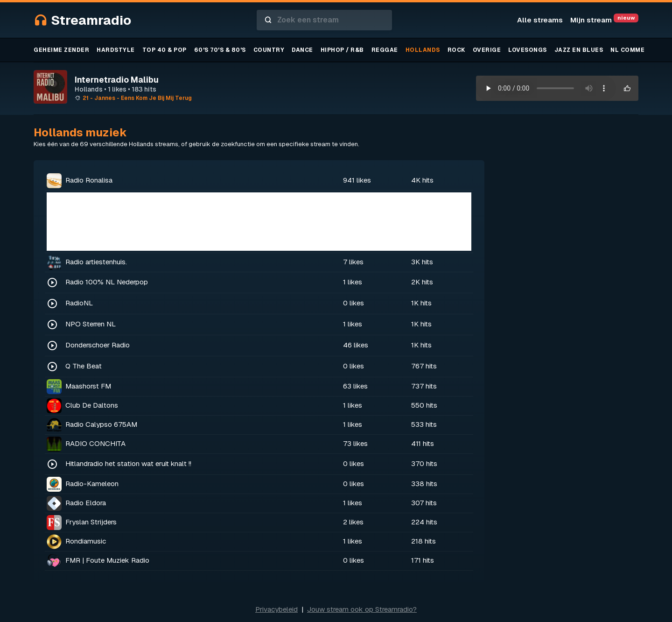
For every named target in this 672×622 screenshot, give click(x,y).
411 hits (423, 443)
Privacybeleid (276, 609)
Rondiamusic (86, 541)
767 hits (424, 366)
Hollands (423, 50)
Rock (456, 50)
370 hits (424, 463)
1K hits (421, 303)
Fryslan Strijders (91, 522)
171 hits (423, 560)
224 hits (424, 522)
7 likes (353, 262)
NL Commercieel (639, 50)
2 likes (353, 522)
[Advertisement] (259, 222)
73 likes (355, 443)
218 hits (423, 541)
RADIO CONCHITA (95, 443)
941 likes (357, 180)
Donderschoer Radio (98, 345)
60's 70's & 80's (220, 50)
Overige (487, 50)
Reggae (385, 50)
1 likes (353, 282)
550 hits (424, 405)
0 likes (353, 303)
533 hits (424, 424)
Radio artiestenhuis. (96, 262)
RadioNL (79, 303)
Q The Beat (84, 366)
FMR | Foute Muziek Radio (107, 560)
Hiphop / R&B (342, 50)
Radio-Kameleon (92, 484)
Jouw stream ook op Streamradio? (362, 609)
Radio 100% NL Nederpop (107, 282)
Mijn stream (604, 20)
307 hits (424, 503)
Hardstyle (116, 50)
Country (269, 50)
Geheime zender (61, 50)
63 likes (355, 386)
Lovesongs (528, 50)
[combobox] (324, 20)
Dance (302, 50)
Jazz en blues (579, 50)
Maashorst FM (88, 386)
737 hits (424, 386)
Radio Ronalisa (89, 180)
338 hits (424, 484)
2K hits (422, 282)
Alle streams (540, 20)
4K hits (422, 180)
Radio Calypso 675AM (101, 424)
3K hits (422, 262)
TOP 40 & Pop (164, 50)
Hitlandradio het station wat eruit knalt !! (128, 463)
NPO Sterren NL (91, 324)
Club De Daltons (92, 405)
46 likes (356, 345)
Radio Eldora (86, 503)
